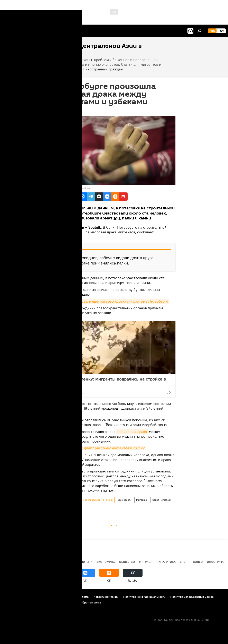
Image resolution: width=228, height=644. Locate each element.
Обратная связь (91, 602)
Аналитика (167, 562)
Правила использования (56, 597)
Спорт (184, 562)
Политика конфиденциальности (144, 597)
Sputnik (60, 188)
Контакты (29, 597)
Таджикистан (15, 562)
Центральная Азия (43, 562)
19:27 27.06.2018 (64, 111)
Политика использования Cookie (192, 597)
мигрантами (64, 436)
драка (58, 508)
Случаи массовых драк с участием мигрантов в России (99, 448)
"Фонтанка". (64, 237)
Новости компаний (106, 597)
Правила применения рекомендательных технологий (40, 602)
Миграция (142, 500)
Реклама (83, 597)
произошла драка (132, 432)
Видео (198, 562)
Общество (127, 562)
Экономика (106, 562)
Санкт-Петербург (162, 500)
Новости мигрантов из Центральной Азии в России (84, 500)
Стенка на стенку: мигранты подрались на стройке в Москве (111, 382)
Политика (85, 562)
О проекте (11, 597)
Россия (67, 562)
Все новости (124, 500)
